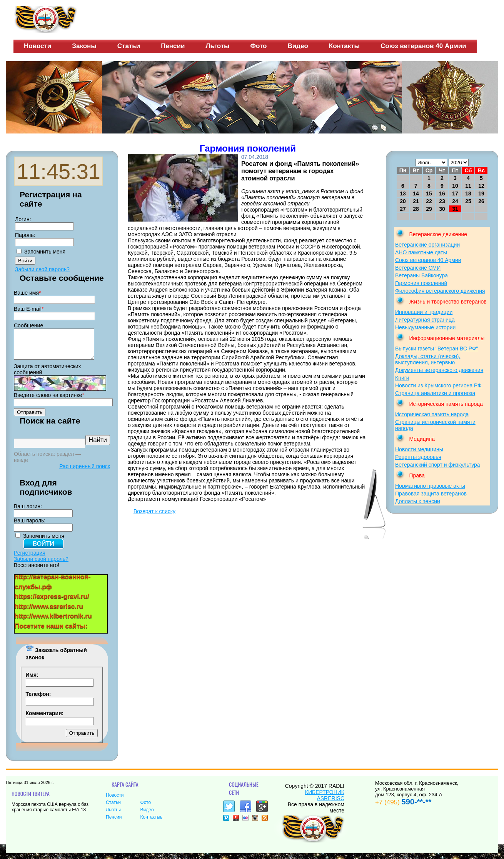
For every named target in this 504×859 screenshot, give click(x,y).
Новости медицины (419, 449)
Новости (38, 46)
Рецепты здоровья (418, 457)
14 (416, 193)
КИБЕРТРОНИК (325, 798)
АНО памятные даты (421, 252)
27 (403, 209)
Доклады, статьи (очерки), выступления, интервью (428, 359)
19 (481, 193)
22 (429, 201)
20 (403, 201)
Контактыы (152, 823)
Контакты (344, 46)
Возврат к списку (154, 511)
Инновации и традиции (424, 312)
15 (429, 193)
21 (416, 201)
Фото (259, 46)
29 (429, 209)
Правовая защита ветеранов (431, 494)
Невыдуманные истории (425, 327)
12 (481, 186)
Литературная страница (425, 320)
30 (442, 209)
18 (468, 193)
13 (403, 193)
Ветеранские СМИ (418, 268)
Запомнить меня (45, 252)
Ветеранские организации (427, 245)
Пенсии (173, 46)
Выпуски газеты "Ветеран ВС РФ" (437, 349)
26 (481, 201)
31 (455, 209)
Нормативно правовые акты (430, 486)
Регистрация (30, 559)
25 (468, 201)
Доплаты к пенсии (418, 501)
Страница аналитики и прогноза (435, 393)
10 (455, 186)
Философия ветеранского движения (440, 291)
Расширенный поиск (85, 472)
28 (416, 209)
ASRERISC (330, 804)
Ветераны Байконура (421, 275)
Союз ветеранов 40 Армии (423, 46)
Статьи (129, 46)
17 (455, 193)
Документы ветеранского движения (439, 370)
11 (468, 186)
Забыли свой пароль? (42, 269)
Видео (298, 46)
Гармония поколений (421, 283)
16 (442, 193)
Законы (84, 46)
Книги (402, 378)
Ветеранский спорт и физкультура (438, 465)
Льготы (217, 46)
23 (442, 201)
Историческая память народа (432, 414)
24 (455, 201)
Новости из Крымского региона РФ (438, 385)
